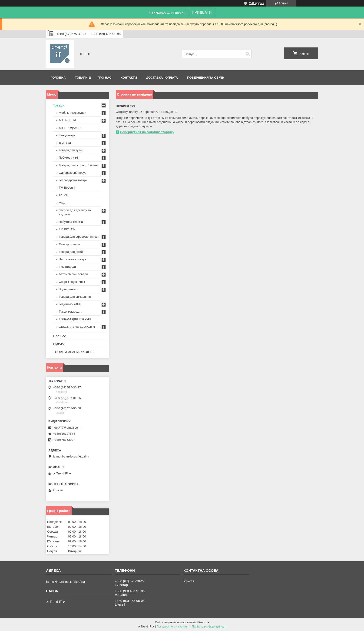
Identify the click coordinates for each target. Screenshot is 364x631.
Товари (81, 78)
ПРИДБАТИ (202, 12)
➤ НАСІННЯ (67, 120)
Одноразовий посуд (73, 173)
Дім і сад (65, 143)
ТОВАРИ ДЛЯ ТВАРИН (75, 319)
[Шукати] (248, 54)
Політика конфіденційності (209, 627)
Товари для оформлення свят (80, 237)
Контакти (129, 78)
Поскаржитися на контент (173, 627)
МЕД (62, 203)
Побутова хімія (69, 158)
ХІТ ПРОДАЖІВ (70, 128)
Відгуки (59, 344)
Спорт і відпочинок (72, 282)
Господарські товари (73, 180)
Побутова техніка (71, 222)
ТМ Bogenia (67, 188)
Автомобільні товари (73, 274)
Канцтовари (67, 135)
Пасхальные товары (73, 259)
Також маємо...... (70, 312)
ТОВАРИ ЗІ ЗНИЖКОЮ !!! (74, 352)
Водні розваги (68, 289)
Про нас (104, 78)
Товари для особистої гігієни (79, 165)
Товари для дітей (71, 252)
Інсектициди (67, 267)
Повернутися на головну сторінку (147, 132)
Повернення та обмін (206, 78)
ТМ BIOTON (67, 229)
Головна (58, 78)
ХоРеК (63, 195)
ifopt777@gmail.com (67, 428)
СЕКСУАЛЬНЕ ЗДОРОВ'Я (77, 327)
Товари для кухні (71, 150)
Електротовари (69, 244)
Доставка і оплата (162, 78)
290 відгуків (257, 3)
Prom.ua (204, 622)
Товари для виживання (75, 297)
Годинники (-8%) (70, 304)
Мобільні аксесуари (73, 113)
